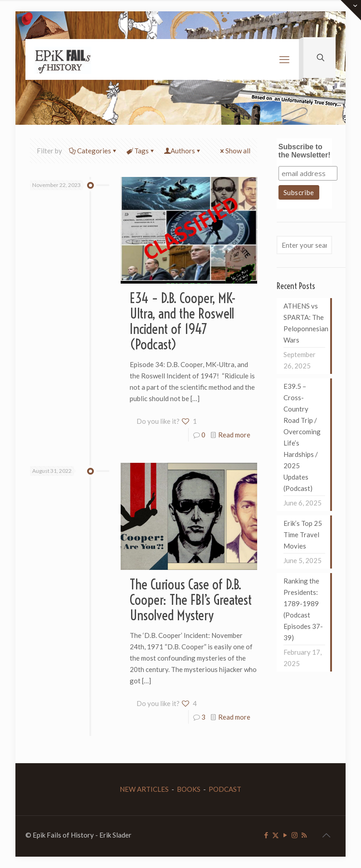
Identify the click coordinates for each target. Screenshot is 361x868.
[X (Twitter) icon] (276, 835)
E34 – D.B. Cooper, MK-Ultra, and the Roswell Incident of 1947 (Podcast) (183, 321)
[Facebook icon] (266, 835)
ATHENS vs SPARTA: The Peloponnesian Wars (304, 323)
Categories (93, 151)
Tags (141, 151)
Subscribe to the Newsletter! (305, 151)
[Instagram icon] (295, 835)
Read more (234, 435)
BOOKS (189, 789)
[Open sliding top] (351, 10)
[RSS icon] (304, 835)
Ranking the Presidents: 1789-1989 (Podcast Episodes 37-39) (303, 609)
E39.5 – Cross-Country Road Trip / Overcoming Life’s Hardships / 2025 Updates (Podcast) (302, 437)
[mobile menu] (284, 59)
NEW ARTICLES (144, 789)
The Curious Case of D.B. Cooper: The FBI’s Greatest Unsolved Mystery (191, 600)
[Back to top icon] (326, 835)
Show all (234, 151)
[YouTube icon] (285, 835)
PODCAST (225, 789)
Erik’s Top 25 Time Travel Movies (303, 535)
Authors (183, 151)
